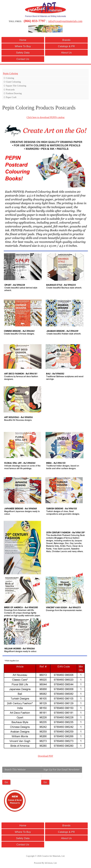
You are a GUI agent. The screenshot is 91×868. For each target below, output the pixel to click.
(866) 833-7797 (34, 21)
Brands (66, 40)
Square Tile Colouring (16, 86)
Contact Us (23, 59)
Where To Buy (23, 46)
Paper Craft (11, 97)
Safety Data (23, 53)
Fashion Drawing (14, 93)
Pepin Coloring (10, 73)
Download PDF (45, 756)
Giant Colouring (13, 82)
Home (23, 40)
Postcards (10, 90)
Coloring (10, 78)
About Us (66, 53)
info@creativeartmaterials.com (65, 21)
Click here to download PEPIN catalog (45, 117)
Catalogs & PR (66, 46)
